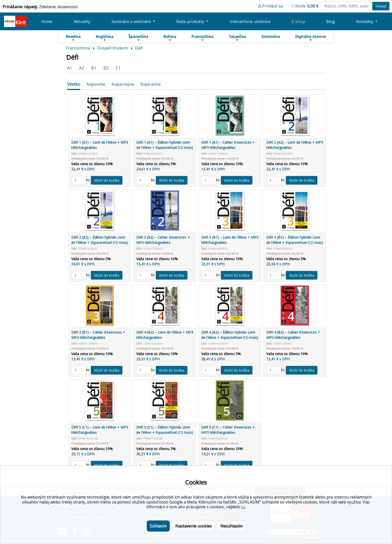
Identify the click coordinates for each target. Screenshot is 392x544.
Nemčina (73, 38)
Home (47, 21)
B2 (106, 68)
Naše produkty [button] (191, 21)
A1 (70, 68)
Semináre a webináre (132, 21)
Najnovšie (96, 84)
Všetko (74, 84)
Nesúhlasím (231, 526)
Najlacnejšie (123, 84)
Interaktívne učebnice (250, 21)
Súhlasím (158, 526)
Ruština (170, 38)
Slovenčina (271, 36)
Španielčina (138, 38)
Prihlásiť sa (272, 6)
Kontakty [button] (365, 21)
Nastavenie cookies (193, 526)
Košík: (307, 6)
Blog (331, 21)
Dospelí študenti (113, 48)
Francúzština (202, 38)
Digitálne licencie (311, 38)
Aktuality (82, 21)
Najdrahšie (150, 84)
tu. (243, 507)
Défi (139, 48)
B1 (94, 68)
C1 (118, 68)
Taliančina (237, 38)
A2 (82, 68)
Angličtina (104, 38)
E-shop (298, 21)
